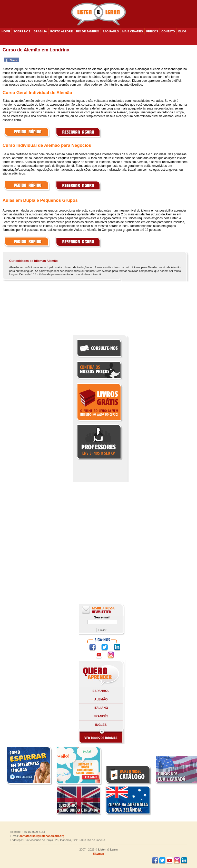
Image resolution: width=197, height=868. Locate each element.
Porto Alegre (61, 31)
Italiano (101, 708)
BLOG (182, 31)
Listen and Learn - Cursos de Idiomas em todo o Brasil (98, 14)
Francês (101, 716)
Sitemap (99, 854)
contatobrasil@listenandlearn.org (42, 836)
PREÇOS (152, 31)
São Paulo (111, 31)
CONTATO (168, 31)
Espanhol (101, 691)
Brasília (40, 31)
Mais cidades (133, 31)
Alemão (101, 699)
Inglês (101, 725)
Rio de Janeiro (87, 31)
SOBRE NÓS (22, 31)
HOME (6, 31)
